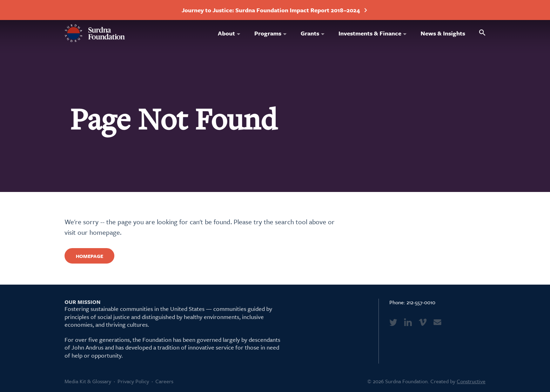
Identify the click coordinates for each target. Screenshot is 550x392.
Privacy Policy (133, 381)
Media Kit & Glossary (88, 381)
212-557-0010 (421, 302)
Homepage (89, 256)
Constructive (471, 381)
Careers (164, 381)
